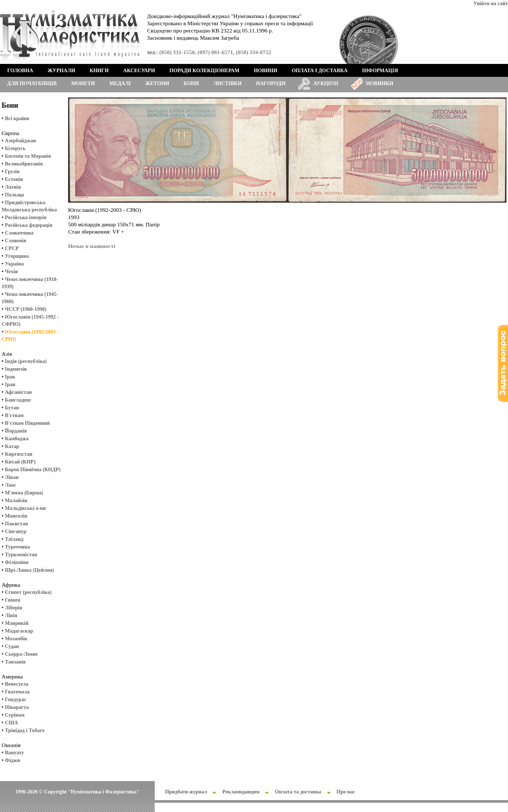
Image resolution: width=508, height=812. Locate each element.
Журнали (61, 70)
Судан (12, 646)
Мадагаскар (19, 631)
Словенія (16, 241)
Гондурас (16, 699)
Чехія (12, 271)
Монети (83, 83)
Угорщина (17, 256)
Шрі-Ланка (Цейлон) (30, 570)
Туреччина (18, 547)
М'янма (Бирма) (24, 493)
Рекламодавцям (241, 792)
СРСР (12, 248)
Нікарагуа (17, 707)
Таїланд (14, 539)
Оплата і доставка (320, 70)
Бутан (12, 408)
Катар (12, 446)
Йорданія (16, 431)
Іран (10, 384)
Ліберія (14, 608)
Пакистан (17, 524)
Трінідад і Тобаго (25, 730)
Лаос (11, 485)
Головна (20, 70)
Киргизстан (19, 454)
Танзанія (15, 662)
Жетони (157, 83)
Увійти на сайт (491, 3)
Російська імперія (26, 217)
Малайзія (16, 500)
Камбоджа (17, 438)
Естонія (14, 179)
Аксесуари (139, 70)
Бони (191, 83)
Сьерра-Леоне (21, 654)
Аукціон (326, 83)
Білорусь (15, 148)
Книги (99, 70)
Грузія (12, 171)
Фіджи (13, 760)
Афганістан (19, 392)
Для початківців (32, 83)
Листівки (228, 83)
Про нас (346, 792)
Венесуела (17, 684)
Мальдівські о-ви (26, 508)
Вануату (15, 752)
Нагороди (271, 83)
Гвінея (13, 600)
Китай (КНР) (20, 462)
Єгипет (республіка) (28, 592)
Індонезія (16, 369)
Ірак (10, 377)
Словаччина (19, 233)
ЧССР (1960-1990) (26, 309)
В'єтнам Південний (28, 423)
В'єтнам (14, 415)
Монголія (16, 516)
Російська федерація (29, 225)
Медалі (120, 83)
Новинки (380, 83)
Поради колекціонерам (204, 70)
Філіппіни (17, 562)
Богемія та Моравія (28, 156)
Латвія (13, 187)
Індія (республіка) (26, 361)
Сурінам (15, 715)
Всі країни (17, 118)
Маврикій (17, 623)
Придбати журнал (186, 792)
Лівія (11, 615)
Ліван (12, 477)
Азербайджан (21, 140)
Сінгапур (16, 531)
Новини (266, 70)
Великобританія (24, 164)
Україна (14, 264)
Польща (15, 195)
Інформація (380, 70)
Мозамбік (17, 639)
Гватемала (18, 692)
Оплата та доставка (298, 792)
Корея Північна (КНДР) (33, 469)
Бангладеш (18, 400)
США (12, 723)
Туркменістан (21, 554)
